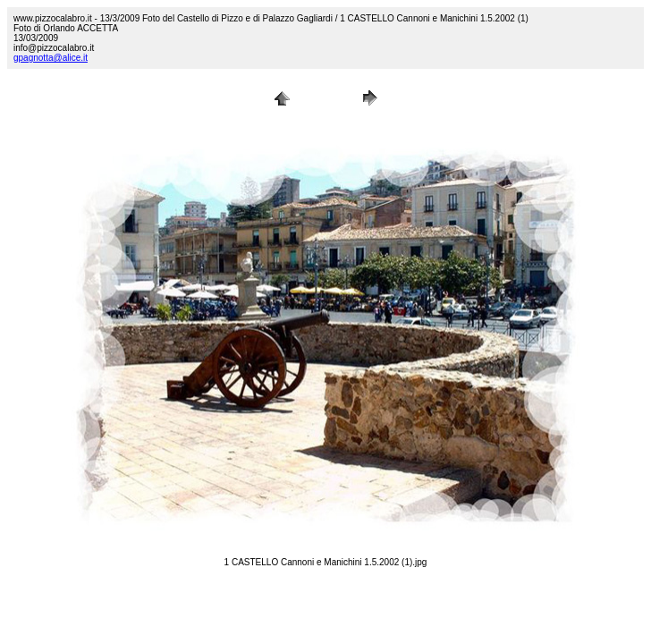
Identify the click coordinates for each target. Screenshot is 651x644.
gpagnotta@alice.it (51, 58)
